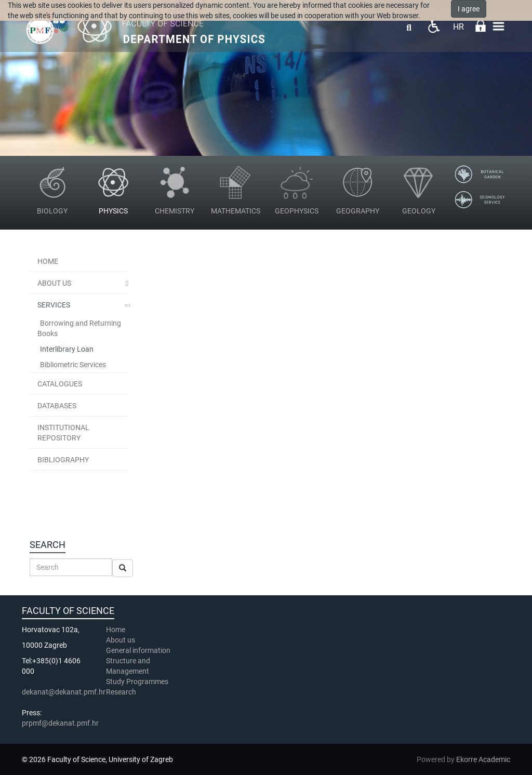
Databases (57, 406)
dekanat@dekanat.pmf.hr (64, 692)
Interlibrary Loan (67, 349)
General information (138, 650)
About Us (54, 283)
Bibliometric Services (73, 365)
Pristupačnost (434, 26)
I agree (469, 9)
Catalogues (60, 384)
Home (48, 261)
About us (121, 640)
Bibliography (63, 460)
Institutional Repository (63, 433)
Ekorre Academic (483, 759)
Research (122, 692)
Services (54, 305)
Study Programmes (137, 682)
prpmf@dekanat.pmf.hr (60, 723)
